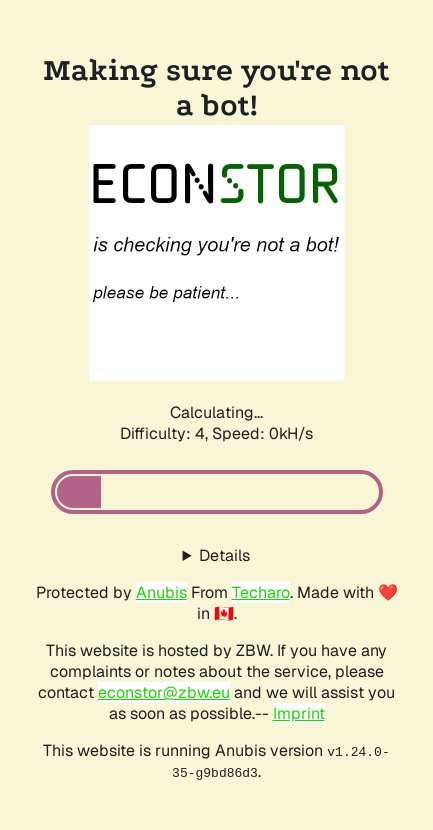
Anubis (161, 592)
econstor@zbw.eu (164, 692)
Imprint (299, 713)
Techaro (261, 592)
